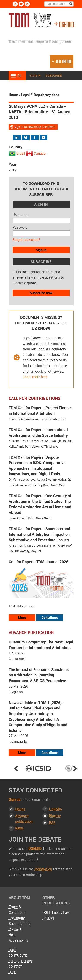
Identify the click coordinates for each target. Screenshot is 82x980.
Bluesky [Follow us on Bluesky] (21, 4)
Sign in (35, 76)
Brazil (21, 153)
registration (43, 869)
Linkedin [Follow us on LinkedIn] (15, 4)
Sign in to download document (35, 127)
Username (20, 215)
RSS (52, 823)
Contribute (17, 918)
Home (13, 95)
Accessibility (18, 940)
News (19, 828)
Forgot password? (26, 240)
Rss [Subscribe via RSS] (27, 4)
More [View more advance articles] (22, 753)
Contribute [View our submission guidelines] (50, 618)
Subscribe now (41, 293)
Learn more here (35, 377)
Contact (15, 929)
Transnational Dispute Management (41, 21)
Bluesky (55, 816)
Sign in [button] (41, 250)
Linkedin (55, 809)
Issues (20, 809)
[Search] (59, 4)
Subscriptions (19, 924)
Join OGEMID (62, 63)
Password (20, 227)
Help (12, 935)
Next (74, 768)
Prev (16, 768)
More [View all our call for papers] (22, 618)
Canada (40, 153)
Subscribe (54, 76)
